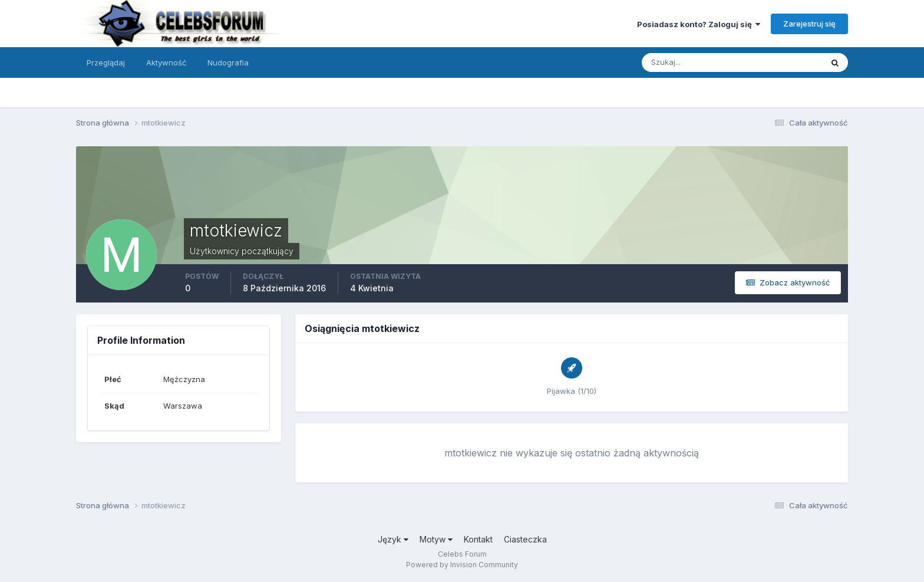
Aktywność (166, 63)
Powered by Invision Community (462, 565)
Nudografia (228, 63)
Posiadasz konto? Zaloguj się (699, 24)
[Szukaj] (686, 63)
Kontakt (478, 539)
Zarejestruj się (809, 24)
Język (393, 539)
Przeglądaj (106, 63)
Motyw (436, 539)
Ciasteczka (525, 539)
